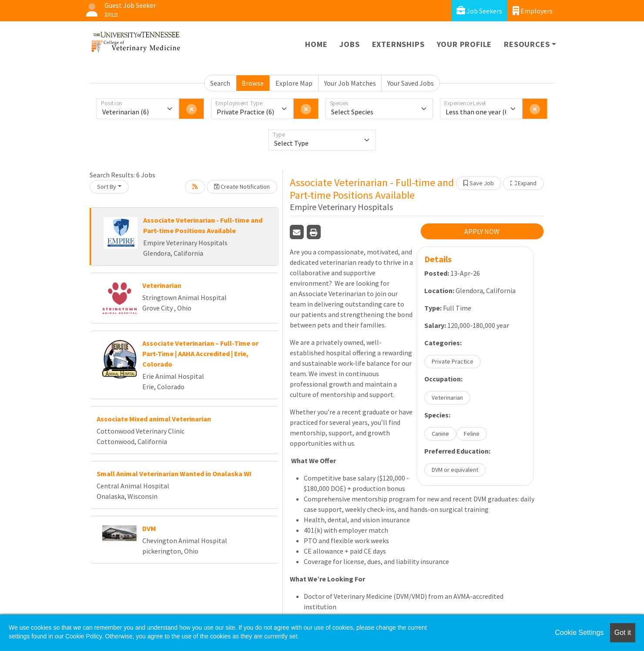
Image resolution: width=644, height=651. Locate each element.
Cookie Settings (579, 633)
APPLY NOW (482, 231)
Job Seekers (479, 11)
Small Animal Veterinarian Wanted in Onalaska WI (174, 474)
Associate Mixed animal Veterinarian (154, 419)
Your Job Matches (350, 83)
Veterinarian (162, 285)
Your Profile (465, 44)
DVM (149, 528)
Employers (533, 11)
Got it (623, 633)
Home (316, 44)
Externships (398, 44)
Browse (253, 83)
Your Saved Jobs (411, 83)
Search (220, 83)
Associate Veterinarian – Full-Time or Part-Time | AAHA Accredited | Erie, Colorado (200, 354)
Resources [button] (527, 44)
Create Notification (242, 187)
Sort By (107, 187)
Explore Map (294, 83)
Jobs (349, 44)
